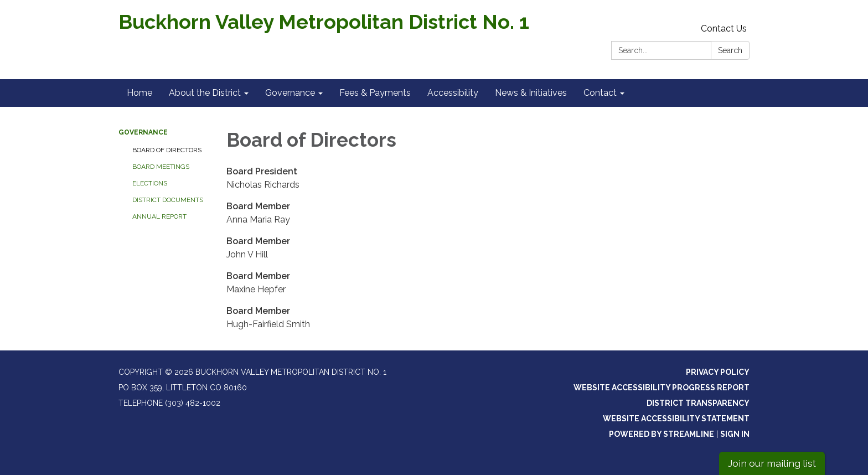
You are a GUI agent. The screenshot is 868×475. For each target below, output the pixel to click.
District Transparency (698, 403)
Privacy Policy (718, 372)
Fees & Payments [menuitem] (375, 93)
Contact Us (724, 29)
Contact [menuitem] (600, 93)
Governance (143, 132)
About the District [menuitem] (205, 93)
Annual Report (159, 216)
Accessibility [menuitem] (453, 93)
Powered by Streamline (662, 434)
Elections (150, 183)
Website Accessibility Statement (676, 419)
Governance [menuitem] (290, 93)
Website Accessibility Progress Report (662, 388)
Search (730, 50)
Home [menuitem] (139, 93)
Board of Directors (167, 150)
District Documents (168, 200)
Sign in (735, 434)
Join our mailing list (772, 463)
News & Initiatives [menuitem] (531, 93)
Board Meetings (161, 167)
